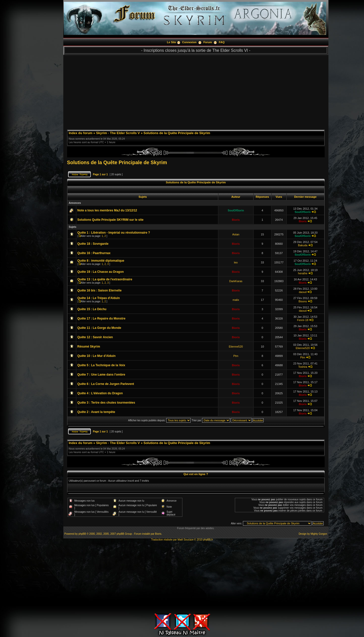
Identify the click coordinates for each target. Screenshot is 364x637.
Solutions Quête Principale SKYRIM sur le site (110, 220)
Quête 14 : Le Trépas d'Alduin (99, 298)
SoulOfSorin (236, 210)
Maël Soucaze (186, 540)
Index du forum (81, 133)
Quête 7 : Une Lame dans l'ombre (101, 375)
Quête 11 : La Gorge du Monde (99, 328)
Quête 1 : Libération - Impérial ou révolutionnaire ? (114, 233)
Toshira (303, 367)
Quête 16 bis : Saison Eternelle (100, 290)
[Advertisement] (196, 90)
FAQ (222, 42)
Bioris (236, 220)
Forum (208, 42)
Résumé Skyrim (89, 347)
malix (236, 300)
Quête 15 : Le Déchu (92, 309)
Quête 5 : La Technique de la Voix (101, 365)
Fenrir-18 (303, 320)
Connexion (189, 42)
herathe (303, 273)
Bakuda (303, 245)
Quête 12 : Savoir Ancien (95, 337)
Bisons (303, 301)
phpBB (82, 534)
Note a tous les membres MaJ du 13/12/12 (107, 210)
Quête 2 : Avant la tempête (96, 412)
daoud (303, 292)
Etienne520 (236, 347)
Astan (236, 234)
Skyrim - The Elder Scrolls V (118, 133)
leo (236, 262)
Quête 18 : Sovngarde (93, 244)
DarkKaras (236, 281)
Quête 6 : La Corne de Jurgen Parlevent (106, 384)
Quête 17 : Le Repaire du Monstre (102, 318)
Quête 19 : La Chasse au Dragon (101, 272)
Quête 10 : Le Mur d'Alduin (97, 356)
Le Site (172, 42)
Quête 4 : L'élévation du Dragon (100, 393)
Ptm (236, 356)
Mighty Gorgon (319, 534)
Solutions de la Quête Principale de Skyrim (177, 133)
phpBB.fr (208, 540)
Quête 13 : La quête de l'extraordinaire (105, 279)
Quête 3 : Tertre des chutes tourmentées (106, 403)
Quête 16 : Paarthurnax (94, 253)
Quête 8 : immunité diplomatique (101, 261)
